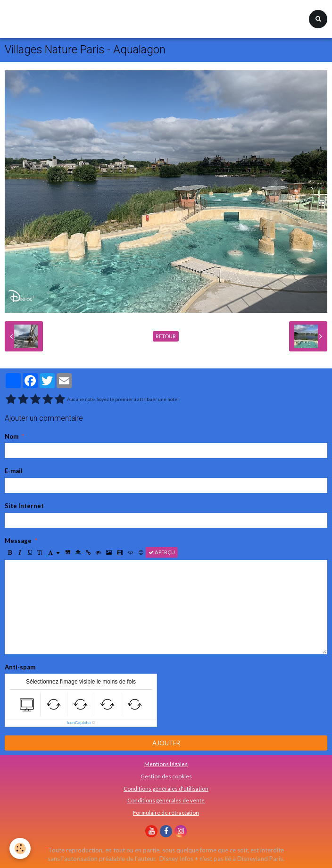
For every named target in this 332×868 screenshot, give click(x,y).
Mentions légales (166, 764)
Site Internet (24, 506)
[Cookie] (20, 848)
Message (18, 541)
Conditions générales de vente (166, 800)
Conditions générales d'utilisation (166, 788)
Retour (166, 336)
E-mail (14, 471)
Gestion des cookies (166, 776)
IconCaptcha (79, 723)
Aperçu (162, 552)
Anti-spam (20, 667)
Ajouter (166, 743)
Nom (12, 436)
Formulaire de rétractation (166, 812)
